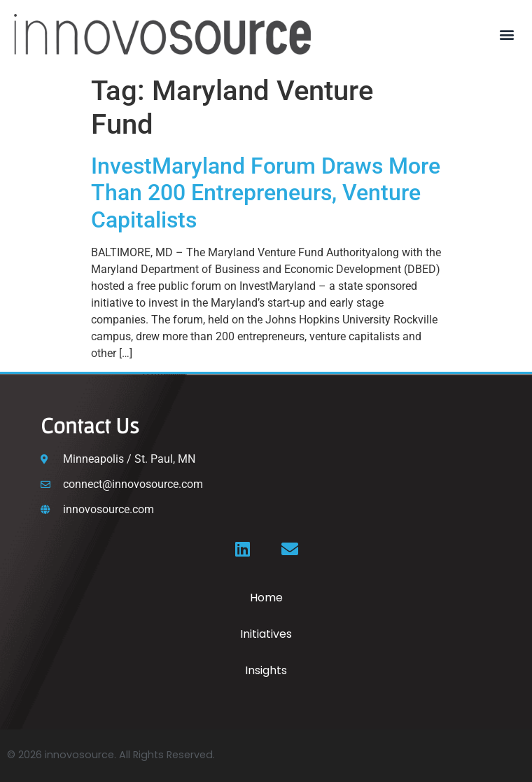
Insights (266, 670)
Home (266, 598)
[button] (506, 34)
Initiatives (266, 634)
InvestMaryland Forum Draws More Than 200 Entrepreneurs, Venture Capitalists (266, 193)
